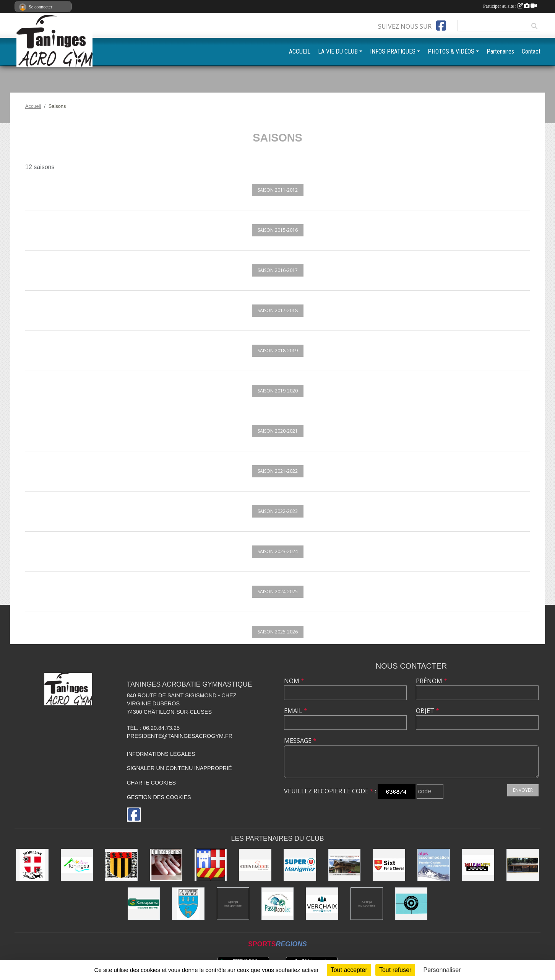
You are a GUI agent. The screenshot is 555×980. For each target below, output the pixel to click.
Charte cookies (151, 783)
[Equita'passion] (523, 865)
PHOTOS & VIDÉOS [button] (451, 51)
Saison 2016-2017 (278, 270)
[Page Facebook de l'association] (441, 26)
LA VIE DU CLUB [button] (338, 51)
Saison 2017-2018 (278, 310)
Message (300, 741)
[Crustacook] (255, 865)
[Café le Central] (411, 904)
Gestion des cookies (159, 797)
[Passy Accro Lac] (278, 904)
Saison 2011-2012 (278, 190)
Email (296, 711)
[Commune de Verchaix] (322, 904)
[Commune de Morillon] (32, 865)
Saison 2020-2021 (278, 431)
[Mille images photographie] (478, 865)
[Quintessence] (166, 865)
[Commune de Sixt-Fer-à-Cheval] (389, 865)
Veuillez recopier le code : (330, 791)
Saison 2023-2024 (278, 551)
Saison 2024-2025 (278, 592)
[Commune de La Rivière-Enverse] (188, 904)
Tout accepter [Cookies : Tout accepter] (349, 970)
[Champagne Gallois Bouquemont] (233, 904)
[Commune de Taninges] (77, 865)
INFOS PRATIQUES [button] (393, 51)
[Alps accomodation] (434, 865)
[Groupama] (144, 904)
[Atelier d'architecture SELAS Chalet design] (345, 865)
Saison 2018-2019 (278, 351)
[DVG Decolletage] (367, 904)
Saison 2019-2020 (278, 391)
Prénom (432, 681)
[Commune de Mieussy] (121, 865)
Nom (294, 681)
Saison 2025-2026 (278, 632)
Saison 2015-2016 (278, 230)
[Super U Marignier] (300, 865)
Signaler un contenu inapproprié (179, 768)
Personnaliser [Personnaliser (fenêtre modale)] (442, 970)
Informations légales (161, 754)
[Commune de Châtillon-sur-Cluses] (211, 865)
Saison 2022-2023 (278, 511)
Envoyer (523, 790)
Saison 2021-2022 (278, 471)
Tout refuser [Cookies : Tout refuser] (395, 970)
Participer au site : (510, 6)
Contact (531, 51)
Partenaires (500, 51)
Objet (428, 711)
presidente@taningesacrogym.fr (180, 736)
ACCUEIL (300, 51)
